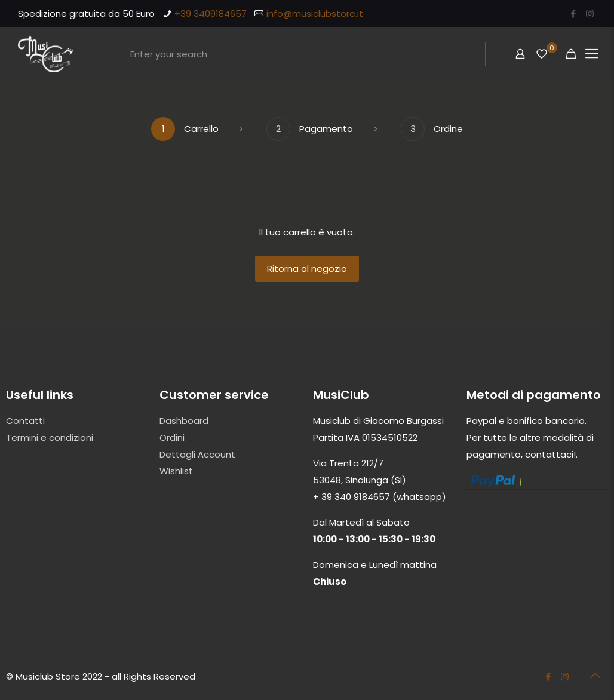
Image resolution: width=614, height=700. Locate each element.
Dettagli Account (197, 454)
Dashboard (184, 421)
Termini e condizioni (50, 437)
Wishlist (176, 471)
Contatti (25, 421)
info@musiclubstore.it (315, 13)
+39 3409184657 (211, 13)
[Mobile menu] (592, 54)
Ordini (172, 437)
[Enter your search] (295, 54)
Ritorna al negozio (307, 268)
